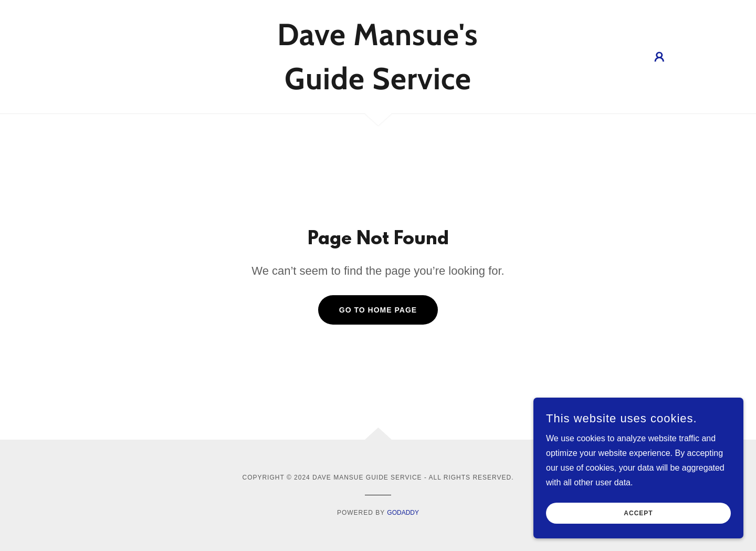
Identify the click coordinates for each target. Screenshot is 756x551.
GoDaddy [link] (403, 513)
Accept (638, 528)
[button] (659, 57)
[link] (378, 86)
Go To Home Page (378, 310)
